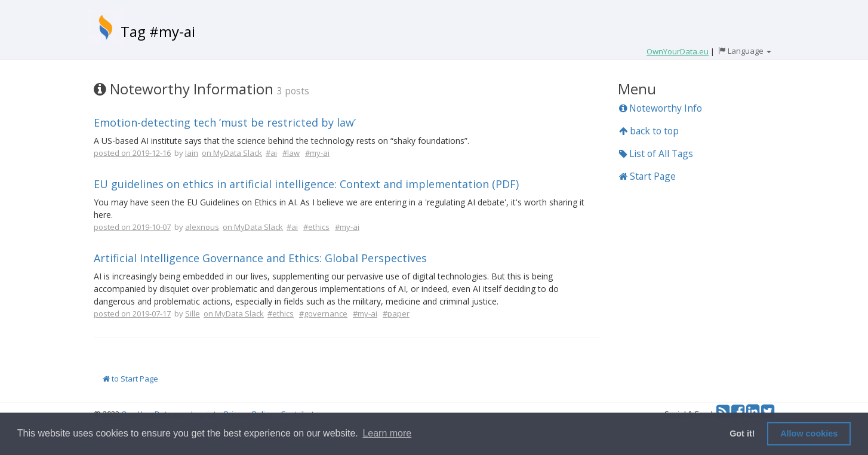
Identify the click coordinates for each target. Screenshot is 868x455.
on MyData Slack (232, 153)
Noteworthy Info (661, 108)
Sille (193, 313)
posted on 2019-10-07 (132, 227)
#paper (396, 313)
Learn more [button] (387, 433)
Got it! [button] (742, 434)
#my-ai (317, 153)
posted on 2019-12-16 (132, 153)
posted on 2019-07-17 (132, 313)
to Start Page (130, 379)
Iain (192, 153)
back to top (649, 131)
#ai (271, 153)
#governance (323, 313)
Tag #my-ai (158, 31)
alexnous (202, 227)
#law (291, 153)
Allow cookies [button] (809, 434)
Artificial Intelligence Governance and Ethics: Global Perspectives (260, 258)
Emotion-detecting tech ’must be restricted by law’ (225, 122)
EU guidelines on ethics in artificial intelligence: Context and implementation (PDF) (306, 184)
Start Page (647, 176)
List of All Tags (656, 153)
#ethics (316, 227)
